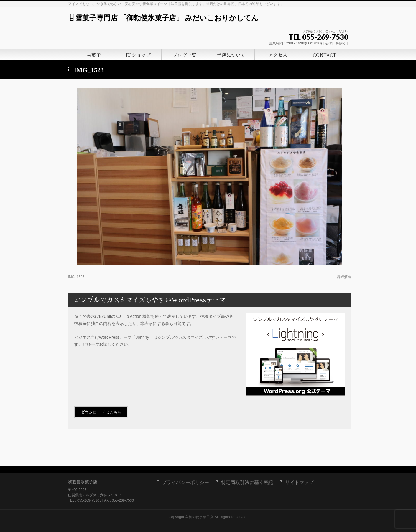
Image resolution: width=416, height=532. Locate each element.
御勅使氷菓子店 (201, 517)
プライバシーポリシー (185, 482)
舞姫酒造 (344, 277)
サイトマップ (299, 482)
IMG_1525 (76, 277)
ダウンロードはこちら (101, 412)
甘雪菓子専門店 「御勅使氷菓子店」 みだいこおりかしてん (163, 18)
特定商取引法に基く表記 (247, 482)
